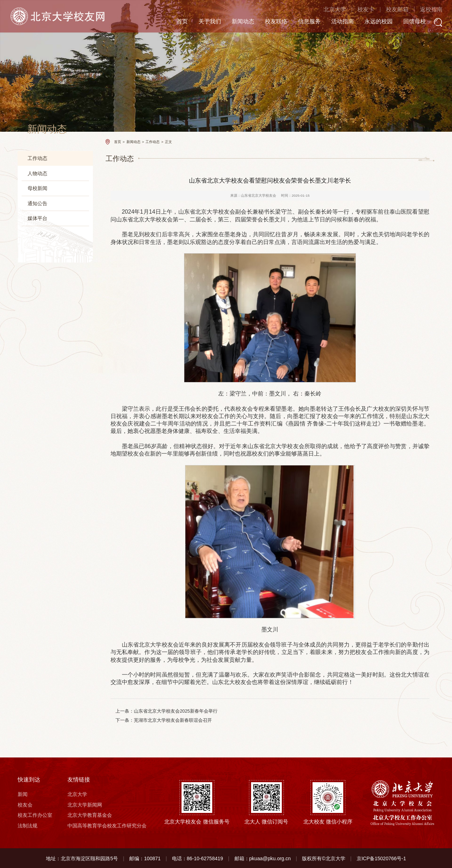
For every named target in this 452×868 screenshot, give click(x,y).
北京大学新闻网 (85, 804)
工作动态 (37, 158)
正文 (168, 141)
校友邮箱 (389, 10)
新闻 (23, 794)
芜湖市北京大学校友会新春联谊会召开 (173, 720)
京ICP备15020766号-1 (381, 858)
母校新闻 (37, 189)
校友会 (25, 804)
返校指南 (423, 10)
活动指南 (334, 22)
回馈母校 (406, 22)
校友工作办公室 (35, 815)
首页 (174, 22)
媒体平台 (37, 219)
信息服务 (301, 22)
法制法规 (28, 825)
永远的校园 (370, 22)
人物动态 (37, 173)
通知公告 (37, 203)
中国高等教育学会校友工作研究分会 (107, 825)
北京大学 (326, 10)
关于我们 (202, 22)
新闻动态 (235, 22)
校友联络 (268, 22)
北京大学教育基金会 (90, 815)
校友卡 (358, 10)
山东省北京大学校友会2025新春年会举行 (176, 711)
